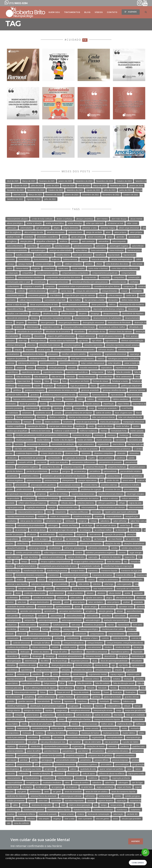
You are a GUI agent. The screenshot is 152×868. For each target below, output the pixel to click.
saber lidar (110, 783)
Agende (131, 12)
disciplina (26, 336)
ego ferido (83, 341)
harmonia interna (100, 395)
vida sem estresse (26, 589)
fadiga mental (97, 372)
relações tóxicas (64, 778)
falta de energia (41, 377)
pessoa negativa (97, 476)
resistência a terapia (82, 516)
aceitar (128, 593)
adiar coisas (132, 223)
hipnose (57, 701)
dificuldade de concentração (30, 332)
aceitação (139, 593)
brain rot (56, 259)
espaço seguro (117, 674)
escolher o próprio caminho (74, 354)
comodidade (81, 634)
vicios (9, 819)
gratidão (11, 701)
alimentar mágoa (108, 228)
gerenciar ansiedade (90, 390)
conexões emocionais (59, 282)
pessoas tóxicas (52, 480)
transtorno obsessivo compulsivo (30, 575)
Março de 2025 (29, 181)
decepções (113, 300)
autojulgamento (14, 620)
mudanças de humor (90, 733)
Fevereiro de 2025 (47, 181)
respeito (104, 778)
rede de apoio (89, 774)
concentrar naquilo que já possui (36, 638)
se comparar (85, 530)
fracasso (96, 692)
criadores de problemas (18, 647)
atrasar (120, 611)
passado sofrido (26, 462)
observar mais (71, 453)
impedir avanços (92, 404)
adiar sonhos (76, 598)
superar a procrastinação (53, 557)
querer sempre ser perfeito (111, 769)
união (71, 580)
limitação (28, 422)
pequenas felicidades (95, 467)
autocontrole (92, 616)
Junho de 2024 (53, 186)
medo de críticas (105, 426)
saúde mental (13, 787)
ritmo (67, 783)
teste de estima (114, 562)
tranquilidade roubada (90, 566)
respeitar (98, 516)
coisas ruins (63, 268)
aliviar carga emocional (129, 228)
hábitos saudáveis (121, 399)
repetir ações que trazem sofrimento (121, 512)
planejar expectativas (87, 480)
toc (126, 562)
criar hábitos (55, 295)
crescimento (137, 291)
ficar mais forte (106, 377)
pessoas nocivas (34, 480)
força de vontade (81, 692)
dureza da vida (101, 665)
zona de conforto (21, 823)
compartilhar (28, 273)
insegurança (80, 408)
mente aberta (57, 728)
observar (23, 746)
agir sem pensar (43, 228)
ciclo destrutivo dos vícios (117, 264)
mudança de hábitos (56, 733)
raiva (129, 769)
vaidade (80, 580)
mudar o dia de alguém (64, 440)
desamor (83, 314)
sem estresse (95, 534)
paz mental (41, 462)
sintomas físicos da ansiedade (43, 796)
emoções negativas (72, 345)
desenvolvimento (82, 318)
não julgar (33, 742)
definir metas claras (130, 300)
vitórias (49, 589)
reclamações (29, 498)
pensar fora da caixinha (52, 755)
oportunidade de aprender (32, 458)
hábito (81, 399)
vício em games (103, 819)
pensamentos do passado (110, 462)
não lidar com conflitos (24, 449)
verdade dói (132, 814)
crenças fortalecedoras (74, 643)
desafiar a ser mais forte (18, 314)
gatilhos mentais (66, 697)
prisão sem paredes (44, 489)
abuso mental (136, 219)
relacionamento (14, 778)
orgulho (92, 458)
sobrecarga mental (37, 548)
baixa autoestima (98, 250)
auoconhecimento (135, 611)
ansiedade (29, 237)
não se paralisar (112, 742)
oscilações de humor (96, 746)
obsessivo (86, 453)
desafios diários (68, 314)
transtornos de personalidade (75, 575)
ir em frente (127, 408)
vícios (18, 593)
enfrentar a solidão (62, 350)
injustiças (58, 408)
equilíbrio (37, 674)
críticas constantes (40, 647)
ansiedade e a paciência (47, 237)
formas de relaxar (101, 381)
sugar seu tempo (31, 557)
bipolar (111, 625)
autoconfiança (57, 616)
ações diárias (81, 250)
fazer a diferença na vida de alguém (41, 688)
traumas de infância (124, 575)
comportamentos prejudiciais (105, 273)
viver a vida (69, 819)
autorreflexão (138, 246)
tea (16, 562)
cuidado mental (69, 647)
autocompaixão (119, 241)
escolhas (65, 674)
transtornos (54, 575)
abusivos (101, 593)
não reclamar (75, 742)
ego (113, 665)
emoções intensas (103, 670)
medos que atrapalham (17, 431)
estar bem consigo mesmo (82, 359)
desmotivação (138, 656)
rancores (11, 774)
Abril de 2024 (84, 186)
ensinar (10, 674)
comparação (13, 273)
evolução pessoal (57, 368)
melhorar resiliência (88, 431)
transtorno (93, 571)
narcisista (19, 444)
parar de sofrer (34, 751)
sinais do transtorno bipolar (123, 792)
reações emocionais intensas (111, 494)
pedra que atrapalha (59, 462)
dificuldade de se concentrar (58, 332)
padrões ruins (139, 746)
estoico (101, 359)
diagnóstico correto (51, 327)
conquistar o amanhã (32, 286)
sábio (15, 805)
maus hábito (12, 724)
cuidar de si (131, 295)
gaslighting (29, 697)
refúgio (122, 503)
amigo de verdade (94, 232)
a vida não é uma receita (35, 593)
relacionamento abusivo (17, 219)
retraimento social (54, 521)
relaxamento (60, 512)
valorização (118, 814)
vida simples (44, 819)
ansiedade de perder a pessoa (20, 607)
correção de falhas (42, 643)
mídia (141, 733)
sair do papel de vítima (106, 525)
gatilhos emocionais (109, 386)
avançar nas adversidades (61, 250)
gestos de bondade (112, 697)
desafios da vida (50, 314)
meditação (80, 426)
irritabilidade (13, 413)
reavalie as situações (41, 774)
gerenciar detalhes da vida (114, 390)
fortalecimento (24, 386)
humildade (69, 399)
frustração (48, 386)
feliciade (91, 688)
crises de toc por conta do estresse (80, 295)
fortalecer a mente (120, 381)
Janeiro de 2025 (65, 181)
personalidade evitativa (131, 471)
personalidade (110, 471)
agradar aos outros (94, 598)
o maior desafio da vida (51, 453)
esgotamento (95, 354)
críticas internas (115, 295)
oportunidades (54, 458)
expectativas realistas (31, 683)
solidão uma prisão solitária (28, 553)
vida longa (109, 584)
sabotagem (53, 525)
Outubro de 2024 (124, 181)
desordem (32, 323)
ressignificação (132, 516)
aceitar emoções (75, 223)
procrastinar (106, 764)
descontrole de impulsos (133, 314)
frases (106, 692)
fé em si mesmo (14, 697)
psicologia (62, 769)
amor (108, 232)
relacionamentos (88, 507)
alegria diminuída (71, 228)
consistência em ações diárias (107, 286)
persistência (95, 471)
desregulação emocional (93, 323)
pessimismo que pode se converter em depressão (64, 476)
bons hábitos (24, 259)
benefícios (100, 255)
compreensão (90, 277)
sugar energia (135, 553)
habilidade (84, 395)
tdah (9, 562)
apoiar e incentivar (95, 237)
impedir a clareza (74, 404)
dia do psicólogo (60, 661)
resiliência (42, 516)
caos (59, 264)
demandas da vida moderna (132, 304)
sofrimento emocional (98, 548)
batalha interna (63, 255)
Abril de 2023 (19, 195)
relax (49, 512)
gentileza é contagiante (35, 390)
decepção (138, 647)
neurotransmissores (16, 742)
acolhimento (12, 598)
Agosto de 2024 (20, 186)
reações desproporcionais (83, 494)
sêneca (25, 805)
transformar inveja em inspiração (118, 566)
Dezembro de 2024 (84, 181)
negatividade (103, 444)
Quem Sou (54, 12)
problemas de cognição (91, 489)
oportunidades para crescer (56, 746)
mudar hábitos (43, 440)
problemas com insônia (67, 489)
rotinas (94, 521)
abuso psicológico (15, 223)
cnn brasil (22, 634)
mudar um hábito (85, 440)
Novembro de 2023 (36, 190)
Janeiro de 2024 (136, 186)
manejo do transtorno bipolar (107, 719)
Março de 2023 (35, 195)
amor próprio (120, 232)
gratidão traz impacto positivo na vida (59, 395)
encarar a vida (44, 350)
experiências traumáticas (77, 372)
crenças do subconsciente (87, 291)
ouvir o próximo (106, 458)
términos (31, 580)
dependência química (120, 652)
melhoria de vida (125, 724)
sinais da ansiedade (73, 792)
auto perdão (12, 616)
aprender (120, 237)
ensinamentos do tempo (34, 354)
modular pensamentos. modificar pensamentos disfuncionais (42, 435)
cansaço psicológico (44, 264)
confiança (134, 282)
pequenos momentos (125, 755)
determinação (33, 327)
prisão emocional (24, 489)
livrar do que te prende (86, 422)
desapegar (37, 656)
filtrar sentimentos (124, 377)
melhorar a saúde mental (65, 431)
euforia (106, 679)
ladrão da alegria (84, 715)
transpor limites (78, 571)
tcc (140, 557)
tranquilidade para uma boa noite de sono (58, 566)
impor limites (123, 404)
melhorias (140, 724)
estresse (11, 363)
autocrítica (32, 246)
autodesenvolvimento (83, 246)
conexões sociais (119, 282)
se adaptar (27, 787)
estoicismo (65, 679)
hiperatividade (117, 395)
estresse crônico (92, 679)
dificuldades (79, 332)
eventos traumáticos (68, 363)
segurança (81, 534)
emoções (66, 670)
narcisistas (58, 737)
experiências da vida (31, 372)
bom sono (137, 625)
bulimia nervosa (70, 259)
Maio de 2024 (68, 186)
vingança (57, 819)
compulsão (105, 277)
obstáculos (12, 458)
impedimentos (56, 404)
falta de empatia (24, 377)
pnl (102, 480)
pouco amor (128, 480)
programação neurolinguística (20, 494)
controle (21, 291)
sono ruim (43, 801)
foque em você (64, 692)
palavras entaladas (15, 751)
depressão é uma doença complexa (109, 309)
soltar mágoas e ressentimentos (58, 553)
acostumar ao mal (115, 223)
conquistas (50, 286)
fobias (56, 381)
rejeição (52, 507)
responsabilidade (114, 516)
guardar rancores (26, 701)
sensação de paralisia (114, 534)
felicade (80, 688)
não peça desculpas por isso (53, 742)
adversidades (26, 228)
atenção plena (26, 241)
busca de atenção (99, 259)
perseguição (47, 760)
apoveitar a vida (126, 607)
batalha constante (24, 255)
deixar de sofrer (60, 652)
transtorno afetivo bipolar (59, 810)
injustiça (49, 710)
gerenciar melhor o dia (17, 395)
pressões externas (109, 485)
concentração (40, 282)
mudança (111, 435)
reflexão (53, 503)
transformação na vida (33, 571)
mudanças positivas (25, 440)
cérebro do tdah (123, 647)
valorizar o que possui (41, 584)
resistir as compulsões (60, 516)
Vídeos (99, 12)
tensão (34, 562)
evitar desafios (114, 363)
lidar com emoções (15, 719)
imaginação (74, 706)
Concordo (138, 863)
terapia (129, 805)
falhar (62, 683)
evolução (41, 368)
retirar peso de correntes (31, 521)
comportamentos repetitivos (30, 277)
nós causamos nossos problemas (116, 449)
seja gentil (22, 792)
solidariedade (105, 796)
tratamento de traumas (102, 575)
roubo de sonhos (81, 783)
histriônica (82, 701)
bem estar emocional (83, 255)
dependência (77, 652)
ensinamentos (13, 354)
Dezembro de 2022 (91, 195)
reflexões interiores (86, 503)
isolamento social (43, 413)
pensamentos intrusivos (118, 751)
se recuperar (72, 787)
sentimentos (35, 792)
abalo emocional (56, 593)
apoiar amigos (77, 237)
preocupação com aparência (43, 485)
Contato (112, 12)
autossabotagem (38, 250)
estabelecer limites (38, 359)
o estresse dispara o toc (27, 453)
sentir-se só (57, 539)
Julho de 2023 (110, 190)
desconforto (110, 656)
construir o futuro (90, 638)
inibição (127, 706)
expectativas (106, 368)
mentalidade (23, 728)
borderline (12, 629)
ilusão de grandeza (28, 404)
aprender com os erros (30, 611)
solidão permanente (16, 801)
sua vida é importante (74, 801)
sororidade (56, 801)
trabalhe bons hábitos (26, 566)
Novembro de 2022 (111, 195)
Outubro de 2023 (55, 190)
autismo (75, 241)
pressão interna (91, 485)
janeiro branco (33, 715)
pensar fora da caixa (51, 467)
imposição (87, 706)
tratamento (136, 810)
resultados (12, 521)
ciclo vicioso (137, 264)
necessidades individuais (77, 737)
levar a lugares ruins (124, 413)
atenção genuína (106, 611)
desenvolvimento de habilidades (107, 318)
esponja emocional (15, 679)
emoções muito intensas (50, 345)
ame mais (22, 602)
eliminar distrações (15, 345)
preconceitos (21, 485)
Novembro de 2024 (105, 181)
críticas (102, 295)
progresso (41, 494)
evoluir (31, 368)
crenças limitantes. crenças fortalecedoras (125, 643)
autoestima (101, 246)
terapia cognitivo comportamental (89, 562)
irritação (19, 715)
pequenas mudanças (117, 467)
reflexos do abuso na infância (112, 774)
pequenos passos (137, 467)
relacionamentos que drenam (112, 507)
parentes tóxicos (51, 751)
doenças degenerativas (61, 665)
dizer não (23, 341)
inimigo (138, 706)
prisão (10, 489)
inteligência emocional (80, 710)
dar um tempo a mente (94, 300)
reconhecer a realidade (48, 498)
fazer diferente (66, 688)
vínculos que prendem (131, 819)
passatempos (68, 751)
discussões (39, 336)
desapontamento (111, 314)
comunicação (134, 277)
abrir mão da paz (119, 219)
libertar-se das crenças (79, 417)
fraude (37, 386)
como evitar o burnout (98, 268)
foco (64, 381)
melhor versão (107, 724)
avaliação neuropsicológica (116, 620)
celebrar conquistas (73, 264)
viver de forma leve (81, 589)
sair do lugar (87, 525)
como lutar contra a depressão (125, 268)
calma (139, 259)
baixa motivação (117, 250)
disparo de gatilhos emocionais (61, 336)
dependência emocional (97, 652)
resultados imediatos (52, 783)
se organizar (57, 787)
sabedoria (105, 521)
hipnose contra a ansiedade (25, 399)
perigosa (66, 471)
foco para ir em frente (80, 381)
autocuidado (45, 246)
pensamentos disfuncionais (83, 462)
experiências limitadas (53, 372)
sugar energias (13, 557)
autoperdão (30, 620)
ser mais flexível (115, 539)
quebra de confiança (59, 494)
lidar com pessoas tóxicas (103, 417)
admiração (12, 228)
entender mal (23, 674)
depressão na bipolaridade (78, 309)
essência (31, 679)
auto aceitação (88, 241)
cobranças (55, 634)
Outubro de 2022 (131, 195)
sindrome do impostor (41, 544)
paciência (121, 458)
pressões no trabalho (130, 485)
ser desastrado (72, 539)
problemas (46, 764)
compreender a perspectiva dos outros (63, 277)
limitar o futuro (13, 422)
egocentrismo (111, 341)
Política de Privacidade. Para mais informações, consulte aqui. (65, 858)
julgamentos (48, 715)
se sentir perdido (48, 534)
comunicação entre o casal (18, 282)
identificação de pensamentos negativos (47, 706)
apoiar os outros (108, 607)
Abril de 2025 (13, 181)
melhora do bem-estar (41, 431)
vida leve (97, 584)
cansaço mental (25, 264)
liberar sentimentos (25, 417)
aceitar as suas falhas (55, 223)
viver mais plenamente (103, 589)
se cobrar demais (38, 530)
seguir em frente (66, 534)
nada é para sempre (16, 737)
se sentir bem (87, 787)
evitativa (20, 368)
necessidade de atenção (37, 444)
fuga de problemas (79, 386)
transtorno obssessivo (103, 810)
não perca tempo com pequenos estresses (57, 449)
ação (134, 620)
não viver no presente (88, 449)
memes (104, 431)
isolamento (27, 413)
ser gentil (57, 792)
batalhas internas (60, 625)
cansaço (11, 264)
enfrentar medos (125, 350)
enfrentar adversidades (84, 350)
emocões (31, 345)
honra (58, 399)
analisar (127, 602)
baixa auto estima (28, 625)
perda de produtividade (37, 471)
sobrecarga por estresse (71, 796)
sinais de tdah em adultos (97, 792)
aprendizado (134, 237)
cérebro (108, 647)
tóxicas (42, 580)
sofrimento (90, 796)
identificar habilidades (17, 706)
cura (82, 647)
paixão (132, 458)
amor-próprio (136, 232)
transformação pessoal (57, 571)
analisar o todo (14, 237)
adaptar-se (62, 598)
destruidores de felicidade (119, 323)
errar (47, 674)
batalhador (44, 625)
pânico (73, 769)
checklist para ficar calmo (113, 629)
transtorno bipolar (109, 571)
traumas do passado (48, 814)
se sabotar (32, 534)
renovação (96, 512)
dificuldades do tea (97, 332)
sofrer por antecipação (74, 548)
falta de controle (84, 683)
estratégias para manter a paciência (123, 359)
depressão (57, 309)
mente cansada (137, 431)
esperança (134, 354)
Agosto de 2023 (93, 190)
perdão (35, 760)
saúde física (125, 525)
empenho (30, 350)
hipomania (69, 701)
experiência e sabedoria (126, 368)
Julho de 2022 (50, 199)
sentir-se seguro (41, 539)
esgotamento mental (98, 674)
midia (9, 435)
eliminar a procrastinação (132, 341)
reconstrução (68, 498)
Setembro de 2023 (75, 190)
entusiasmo (53, 354)
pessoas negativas (15, 480)
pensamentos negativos (28, 467)
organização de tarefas (74, 458)
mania (127, 719)
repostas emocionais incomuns (20, 516)
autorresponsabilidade (17, 250)
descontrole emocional (17, 318)
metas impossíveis (110, 728)
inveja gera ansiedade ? (108, 408)
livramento (68, 422)
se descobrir (121, 530)
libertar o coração (57, 417)
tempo (24, 562)
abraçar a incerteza (84, 219)
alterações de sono (124, 598)
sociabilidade (55, 548)
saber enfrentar (120, 521)
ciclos (9, 268)
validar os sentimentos (108, 580)
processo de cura (113, 489)
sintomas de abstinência (66, 544)
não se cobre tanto (93, 742)
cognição (36, 268)
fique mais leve (24, 381)
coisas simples (78, 268)
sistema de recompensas (91, 544)
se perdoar (135, 530)
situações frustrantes (16, 548)
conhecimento (13, 286)
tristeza (20, 580)
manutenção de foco (36, 426)
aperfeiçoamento (63, 607)
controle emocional (37, 291)
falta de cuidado (102, 683)
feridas (114, 688)
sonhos (32, 801)
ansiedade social (45, 607)
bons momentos (41, 259)
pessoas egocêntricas (133, 476)
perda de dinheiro (15, 471)
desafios (36, 314)
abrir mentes (102, 219)
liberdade (41, 417)
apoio (110, 237)
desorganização (48, 323)
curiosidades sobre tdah (55, 300)
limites (38, 422)
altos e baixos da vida (34, 232)
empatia (18, 350)
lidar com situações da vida (130, 417)
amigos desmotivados (39, 602)
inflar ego (46, 408)
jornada (58, 413)
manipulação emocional (134, 422)
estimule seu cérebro (48, 679)
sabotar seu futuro (70, 525)
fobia (47, 381)
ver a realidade (61, 584)
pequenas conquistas (73, 467)
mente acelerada (74, 728)
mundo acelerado (104, 440)
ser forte (87, 539)
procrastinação (131, 489)
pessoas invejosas (120, 760)
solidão (114, 548)
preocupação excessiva (70, 485)
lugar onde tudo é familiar (79, 719)
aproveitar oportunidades (70, 611)
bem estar (76, 625)
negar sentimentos (86, 444)
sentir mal (26, 539)
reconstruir (59, 774)
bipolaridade (114, 255)
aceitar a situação (34, 223)
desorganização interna (69, 323)
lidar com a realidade (135, 715)
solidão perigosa (132, 796)
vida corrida (84, 584)
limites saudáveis (52, 422)
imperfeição (109, 404)
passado (11, 462)
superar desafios (106, 801)
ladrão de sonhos (104, 413)
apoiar (64, 237)
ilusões (43, 404)
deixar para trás (98, 304)
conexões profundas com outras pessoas (90, 282)
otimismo (113, 746)
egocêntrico (12, 670)
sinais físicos (22, 544)
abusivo (90, 593)
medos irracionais (89, 724)
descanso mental (93, 656)
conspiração (129, 286)
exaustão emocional (88, 368)
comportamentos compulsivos (75, 273)
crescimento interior (16, 295)
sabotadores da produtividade (31, 525)
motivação (99, 435)
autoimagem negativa (119, 246)
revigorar (83, 521)
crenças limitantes (110, 291)
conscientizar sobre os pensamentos (74, 286)
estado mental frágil (58, 359)
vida (73, 584)
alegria (57, 228)
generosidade (83, 697)
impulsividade (32, 408)
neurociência (118, 444)
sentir (47, 792)
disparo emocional (87, 336)
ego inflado (97, 341)
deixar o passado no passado (75, 304)
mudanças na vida (111, 733)
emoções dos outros (83, 670)
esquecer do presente (17, 359)
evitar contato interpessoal (93, 363)
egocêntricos (27, 670)
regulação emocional (36, 507)
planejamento (68, 480)
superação (93, 557)
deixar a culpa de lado (17, 304)
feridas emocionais (87, 377)
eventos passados (48, 363)
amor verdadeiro (96, 602)
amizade (57, 602)
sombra (79, 553)
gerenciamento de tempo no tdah (63, 390)
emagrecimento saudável (47, 670)
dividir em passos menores (110, 336)
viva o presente (63, 589)
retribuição (70, 521)
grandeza (35, 395)
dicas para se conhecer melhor (112, 327)
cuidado (55, 647)
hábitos (91, 399)
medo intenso (62, 724)
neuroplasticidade (115, 737)
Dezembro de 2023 (15, 190)
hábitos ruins (103, 399)
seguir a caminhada (105, 787)
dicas (95, 661)
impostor (99, 706)
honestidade (46, 399)
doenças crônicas (38, 341)
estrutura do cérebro (27, 363)
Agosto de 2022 (34, 199)
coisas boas (49, 268)
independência (114, 706)
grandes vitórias (132, 697)
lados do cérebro (65, 715)
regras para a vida (15, 507)
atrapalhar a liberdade (46, 241)
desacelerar (133, 309)
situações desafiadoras (134, 544)
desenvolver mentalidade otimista (56, 318)
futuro (93, 386)
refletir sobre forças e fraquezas (32, 503)
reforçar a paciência (106, 503)
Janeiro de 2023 (72, 195)
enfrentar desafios (106, 350)
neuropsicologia (133, 737)
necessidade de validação (63, 444)
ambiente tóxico (75, 232)
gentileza (17, 390)
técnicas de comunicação (99, 814)
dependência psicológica (38, 309)
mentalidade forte (119, 431)
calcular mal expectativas (121, 259)
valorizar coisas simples (132, 580)
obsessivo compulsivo (104, 453)
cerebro (89, 264)
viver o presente (85, 819)
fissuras (37, 381)
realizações (24, 774)
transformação (13, 571)
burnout (84, 259)
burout (45, 629)
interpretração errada (103, 710)
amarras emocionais (56, 232)
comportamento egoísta (47, 273)
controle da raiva (120, 638)
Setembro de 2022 (15, 199)
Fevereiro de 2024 (118, 186)
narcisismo (120, 440)
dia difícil (45, 661)
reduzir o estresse (110, 498)
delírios (112, 304)
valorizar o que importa (17, 584)
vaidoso (91, 580)
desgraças (123, 656)
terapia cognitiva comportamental (55, 562)
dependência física (15, 309)
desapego (95, 314)
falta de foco (57, 377)
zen (9, 823)
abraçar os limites (75, 593)
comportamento (97, 634)
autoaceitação (28, 616)
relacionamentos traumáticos (30, 512)
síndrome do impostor (111, 557)
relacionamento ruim (68, 507)
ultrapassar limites (56, 580)
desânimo (18, 327)
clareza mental (22, 268)
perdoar (55, 471)
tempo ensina (116, 805)
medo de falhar (123, 426)
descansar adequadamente (70, 656)
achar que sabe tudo (95, 223)
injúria (68, 408)
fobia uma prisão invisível (25, 692)
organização (78, 746)
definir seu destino (41, 652)
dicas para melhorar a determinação (79, 327)
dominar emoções (83, 665)
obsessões (134, 453)
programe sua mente (32, 769)
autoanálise (103, 241)
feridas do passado (129, 688)
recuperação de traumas (88, 498)
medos (136, 426)
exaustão (72, 368)
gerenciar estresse (137, 390)
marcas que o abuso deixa (61, 426)
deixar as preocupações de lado (44, 304)
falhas (110, 372)
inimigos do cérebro (33, 710)
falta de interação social (124, 683)
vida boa (20, 819)
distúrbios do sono (27, 665)
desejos (34, 318)
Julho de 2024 (37, 186)
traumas (11, 814)
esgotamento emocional (116, 354)
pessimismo (12, 476)
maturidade (138, 719)
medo (91, 426)
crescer (124, 291)
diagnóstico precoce (80, 661)
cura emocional (94, 647)
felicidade (71, 377)
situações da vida (113, 544)
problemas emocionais (65, 764)
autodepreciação (62, 246)
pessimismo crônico (30, 476)
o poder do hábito (131, 742)
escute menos (79, 674)
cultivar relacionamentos (30, 300)
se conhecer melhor (103, 530)
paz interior (83, 751)
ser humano (99, 539)
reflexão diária (67, 503)
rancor (138, 769)
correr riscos (66, 291)
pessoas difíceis (102, 760)
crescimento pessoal (37, 295)
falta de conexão (123, 372)
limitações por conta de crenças (41, 719)
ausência (63, 241)
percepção (12, 760)
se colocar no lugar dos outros (63, 530)
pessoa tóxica (114, 476)
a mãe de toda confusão (42, 219)
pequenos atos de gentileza (100, 755)
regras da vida (135, 503)
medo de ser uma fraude (41, 724)
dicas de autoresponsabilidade (114, 661)
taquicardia (130, 557)
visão (40, 589)
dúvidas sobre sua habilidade (62, 341)
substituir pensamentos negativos (100, 553)
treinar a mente (67, 814)
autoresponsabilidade (48, 620)
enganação (131, 670)
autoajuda (42, 616)
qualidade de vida (88, 769)
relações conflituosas (79, 512)
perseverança (80, 471)
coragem (53, 291)
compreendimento (116, 634)
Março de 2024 (100, 186)
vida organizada (124, 584)
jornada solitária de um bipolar (79, 413)
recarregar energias (135, 494)
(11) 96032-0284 (16, 2)
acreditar (26, 598)
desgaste (20, 323)
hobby (93, 701)
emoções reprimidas (93, 345)
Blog (87, 12)
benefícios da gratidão (94, 625)
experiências (12, 372)
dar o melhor (75, 300)
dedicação (25, 652)
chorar (99, 264)
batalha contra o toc (44, 255)
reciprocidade (13, 498)
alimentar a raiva (89, 228)
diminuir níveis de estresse (120, 332)
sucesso (122, 553)
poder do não (113, 480)
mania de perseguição (110, 422)
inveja (91, 408)
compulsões (119, 277)
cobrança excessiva (38, 634)
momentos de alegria (81, 435)
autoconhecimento (15, 246)
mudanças (124, 435)
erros (55, 674)
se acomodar (21, 530)
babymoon (12, 625)
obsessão (121, 453)
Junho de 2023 (125, 190)
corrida (57, 643)
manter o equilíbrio (15, 426)
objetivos (11, 746)
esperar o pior (133, 674)
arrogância (12, 241)
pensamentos (98, 751)
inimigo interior (14, 710)
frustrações (62, 386)
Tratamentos (72, 12)
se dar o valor (42, 787)
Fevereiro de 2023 (53, 195)
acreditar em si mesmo (43, 598)
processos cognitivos (88, 764)
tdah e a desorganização (80, 805)
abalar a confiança (64, 219)
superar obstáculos (76, 557)
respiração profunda (121, 778)
